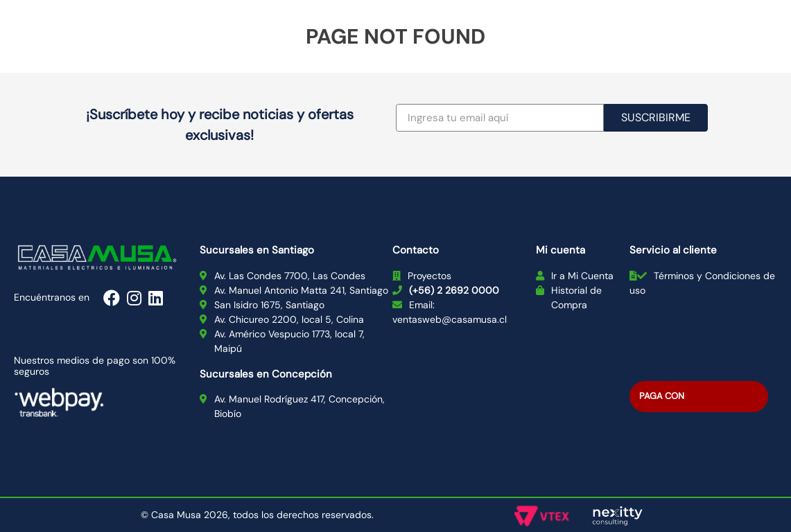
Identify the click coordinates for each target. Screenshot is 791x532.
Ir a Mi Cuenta (582, 276)
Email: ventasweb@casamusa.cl (450, 312)
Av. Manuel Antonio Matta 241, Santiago (301, 290)
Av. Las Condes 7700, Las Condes (290, 276)
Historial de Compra (576, 298)
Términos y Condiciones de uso (702, 283)
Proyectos (429, 276)
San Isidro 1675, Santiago (269, 305)
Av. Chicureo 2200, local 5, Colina (289, 319)
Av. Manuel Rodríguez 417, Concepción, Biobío (299, 406)
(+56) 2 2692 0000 (454, 290)
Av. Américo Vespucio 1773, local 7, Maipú (289, 341)
